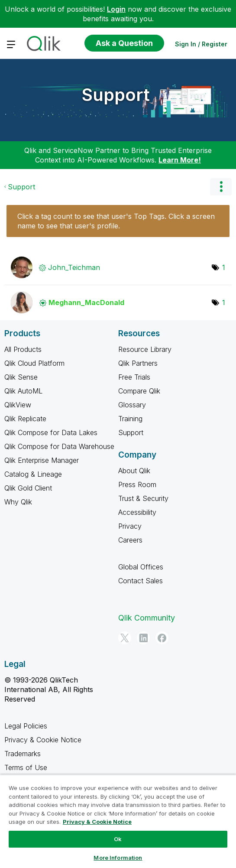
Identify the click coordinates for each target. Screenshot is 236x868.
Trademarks (23, 754)
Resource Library (145, 349)
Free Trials (134, 377)
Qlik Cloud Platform (34, 363)
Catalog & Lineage (33, 474)
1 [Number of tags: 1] (224, 267)
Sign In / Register (201, 44)
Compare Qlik (139, 391)
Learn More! (180, 160)
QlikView (18, 405)
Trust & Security (143, 498)
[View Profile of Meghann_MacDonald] (86, 302)
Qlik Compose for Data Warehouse (59, 446)
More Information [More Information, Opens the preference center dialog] (118, 858)
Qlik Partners (138, 363)
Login (116, 9)
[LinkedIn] (143, 638)
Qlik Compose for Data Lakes (51, 432)
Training (130, 419)
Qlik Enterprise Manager (42, 460)
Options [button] (221, 187)
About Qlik (134, 471)
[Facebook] (162, 638)
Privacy (130, 526)
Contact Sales (141, 581)
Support (116, 95)
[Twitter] (125, 638)
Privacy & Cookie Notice (43, 740)
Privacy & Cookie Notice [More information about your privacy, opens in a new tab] (97, 822)
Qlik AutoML (23, 391)
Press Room (137, 484)
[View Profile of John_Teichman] (74, 267)
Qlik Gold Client (28, 488)
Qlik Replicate (25, 419)
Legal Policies (26, 726)
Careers (130, 540)
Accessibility (137, 512)
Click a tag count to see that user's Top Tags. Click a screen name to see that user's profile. (116, 221)
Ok (118, 839)
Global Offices (141, 567)
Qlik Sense (21, 377)
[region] (118, 821)
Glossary (132, 405)
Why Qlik (18, 502)
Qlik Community (147, 618)
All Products (23, 349)
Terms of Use (26, 767)
